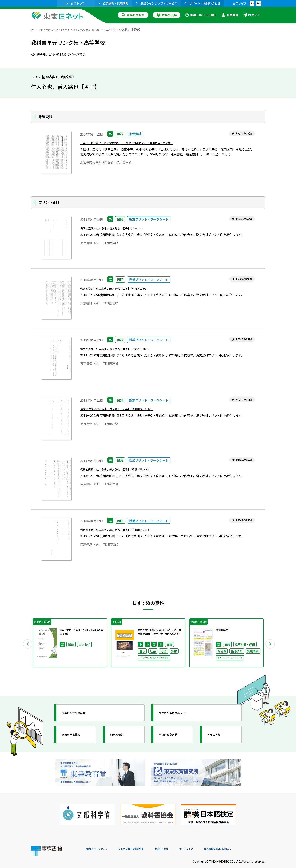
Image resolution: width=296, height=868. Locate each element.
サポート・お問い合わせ (203, 3)
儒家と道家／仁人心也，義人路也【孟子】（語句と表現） (124, 290)
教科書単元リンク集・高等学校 (61, 29)
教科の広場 (167, 15)
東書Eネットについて (100, 842)
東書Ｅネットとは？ (201, 15)
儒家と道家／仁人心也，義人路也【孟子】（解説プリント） (125, 471)
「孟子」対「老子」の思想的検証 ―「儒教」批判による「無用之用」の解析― (140, 145)
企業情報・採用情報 (113, 3)
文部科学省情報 (76, 737)
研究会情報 (121, 737)
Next (271, 644)
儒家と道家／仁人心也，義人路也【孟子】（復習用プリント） (127, 411)
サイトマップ (209, 842)
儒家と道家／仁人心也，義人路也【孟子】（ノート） (120, 230)
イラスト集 (218, 737)
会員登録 (230, 15)
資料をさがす (133, 15)
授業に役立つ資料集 (79, 716)
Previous (25, 644)
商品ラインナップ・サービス (157, 3)
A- (252, 3)
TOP (34, 29)
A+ (259, 3)
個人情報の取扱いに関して (247, 842)
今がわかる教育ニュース (180, 716)
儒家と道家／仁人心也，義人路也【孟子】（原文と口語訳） (125, 350)
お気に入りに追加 (240, 134)
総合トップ (76, 3)
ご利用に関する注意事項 (143, 842)
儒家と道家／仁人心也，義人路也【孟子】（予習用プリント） (127, 531)
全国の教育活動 (173, 737)
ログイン (252, 15)
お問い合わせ (179, 842)
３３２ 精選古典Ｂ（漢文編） (104, 29)
